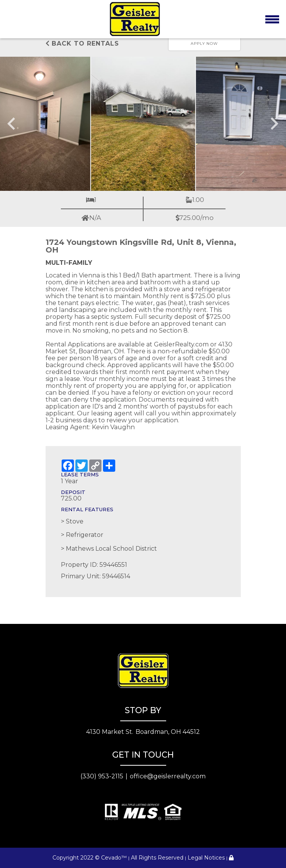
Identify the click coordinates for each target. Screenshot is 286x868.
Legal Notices (206, 858)
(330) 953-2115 (102, 776)
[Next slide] (274, 124)
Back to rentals (82, 43)
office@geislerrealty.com (168, 776)
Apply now (204, 43)
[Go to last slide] (12, 124)
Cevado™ (114, 858)
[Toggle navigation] (272, 19)
